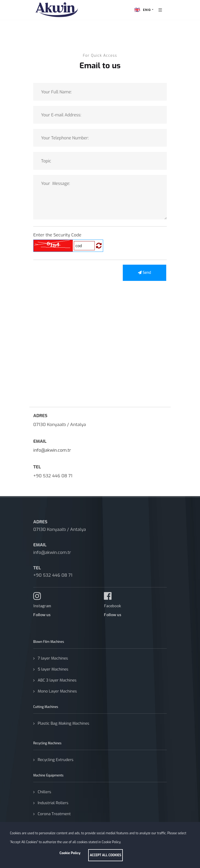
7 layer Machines (53, 658)
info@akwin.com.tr (52, 450)
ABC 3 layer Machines (57, 680)
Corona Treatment (54, 814)
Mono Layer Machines (57, 691)
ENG (142, 10)
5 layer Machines (53, 669)
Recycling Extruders (56, 760)
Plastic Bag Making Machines (63, 723)
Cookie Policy (70, 853)
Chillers (45, 792)
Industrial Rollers (53, 803)
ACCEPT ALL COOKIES (105, 855)
